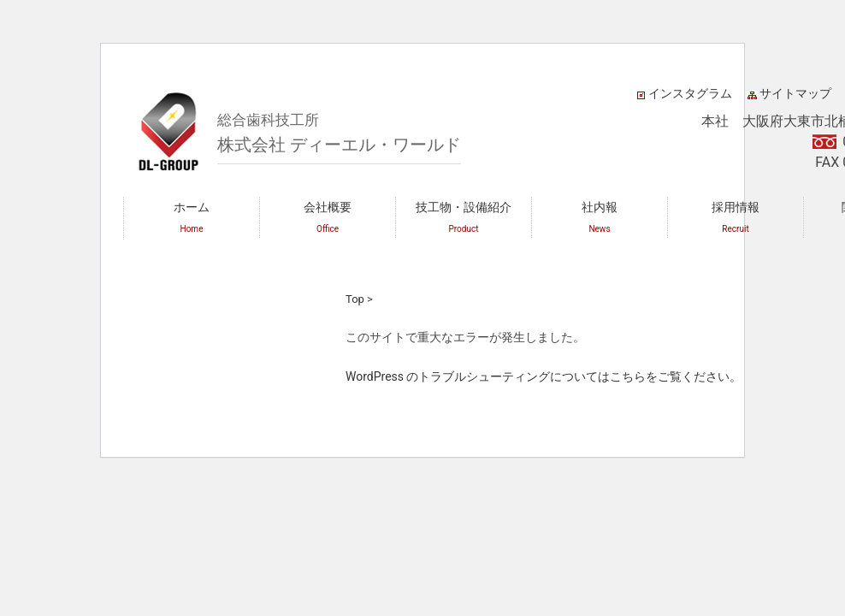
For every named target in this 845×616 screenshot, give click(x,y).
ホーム (192, 217)
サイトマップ (795, 93)
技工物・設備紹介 (464, 217)
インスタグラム (690, 93)
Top (355, 299)
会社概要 (328, 217)
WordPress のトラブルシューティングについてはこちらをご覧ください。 (544, 376)
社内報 (600, 217)
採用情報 (736, 217)
